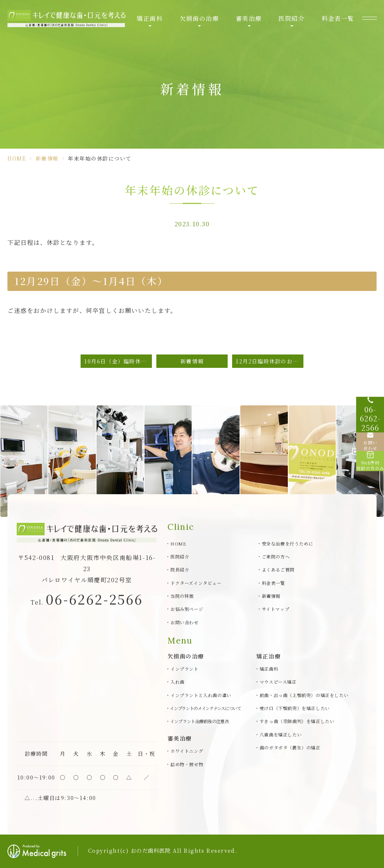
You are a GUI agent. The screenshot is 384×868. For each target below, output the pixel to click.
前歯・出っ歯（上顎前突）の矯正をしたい (304, 695)
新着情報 (47, 158)
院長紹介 (180, 569)
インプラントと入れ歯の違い (201, 695)
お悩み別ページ (187, 609)
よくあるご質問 (278, 569)
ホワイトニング (187, 751)
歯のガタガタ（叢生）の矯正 (290, 747)
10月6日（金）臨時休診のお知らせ (118, 361)
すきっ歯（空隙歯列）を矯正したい (297, 721)
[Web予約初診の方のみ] (369, 471)
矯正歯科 (150, 18)
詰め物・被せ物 (187, 764)
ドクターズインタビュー (196, 583)
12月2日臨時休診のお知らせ (270, 361)
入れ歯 (178, 682)
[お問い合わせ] (369, 441)
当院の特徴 (182, 596)
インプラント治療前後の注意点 (199, 721)
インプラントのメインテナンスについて (205, 708)
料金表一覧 (338, 18)
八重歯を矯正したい (281, 734)
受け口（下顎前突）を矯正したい (295, 708)
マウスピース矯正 (278, 682)
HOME (17, 158)
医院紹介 (292, 18)
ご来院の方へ (276, 556)
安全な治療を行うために (288, 543)
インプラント (185, 669)
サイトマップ (276, 609)
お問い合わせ (185, 622)
